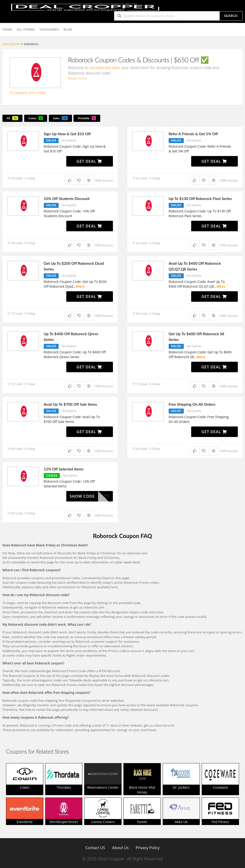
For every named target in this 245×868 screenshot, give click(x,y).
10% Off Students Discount (67, 198)
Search (231, 16)
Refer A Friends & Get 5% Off (193, 134)
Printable (87, 118)
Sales (60, 118)
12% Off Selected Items (64, 469)
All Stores (26, 29)
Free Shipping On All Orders (192, 404)
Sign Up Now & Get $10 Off (67, 134)
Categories (49, 29)
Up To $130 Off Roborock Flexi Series (200, 198)
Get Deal (89, 161)
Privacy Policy (148, 848)
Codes (36, 118)
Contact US (95, 848)
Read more (77, 78)
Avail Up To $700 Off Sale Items (70, 404)
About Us (120, 848)
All (12, 118)
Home (7, 29)
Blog (68, 29)
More (80, 286)
